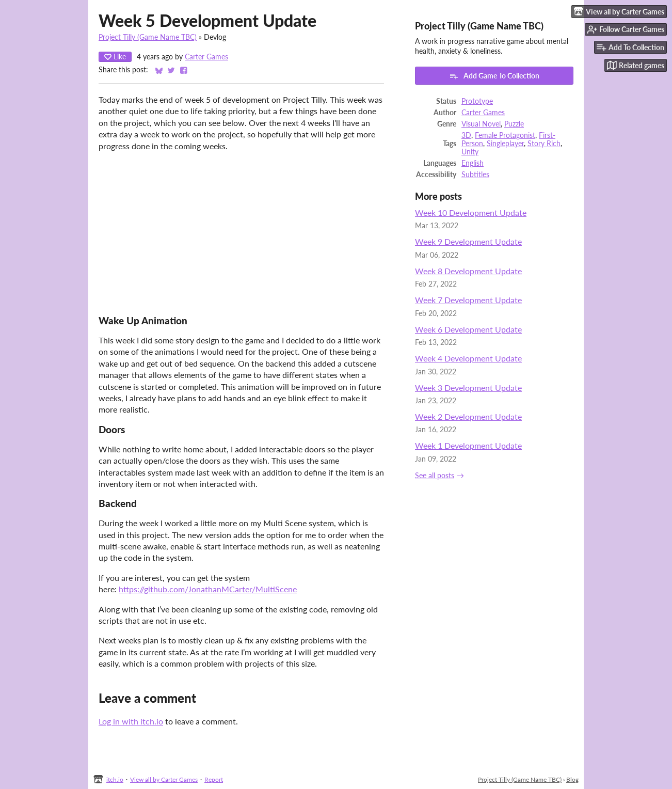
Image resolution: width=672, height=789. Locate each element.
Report (214, 779)
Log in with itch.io (131, 721)
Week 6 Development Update (468, 329)
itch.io (115, 779)
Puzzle (514, 124)
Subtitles (475, 175)
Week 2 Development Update (468, 416)
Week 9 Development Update (468, 241)
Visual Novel (481, 124)
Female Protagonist (505, 135)
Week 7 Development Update (468, 300)
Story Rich (544, 144)
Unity (470, 152)
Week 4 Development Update (468, 358)
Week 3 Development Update (468, 388)
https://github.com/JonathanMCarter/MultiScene (208, 589)
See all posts (435, 476)
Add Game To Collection (494, 76)
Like (115, 57)
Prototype (477, 101)
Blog (572, 779)
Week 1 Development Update (468, 445)
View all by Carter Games (164, 779)
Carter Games (206, 57)
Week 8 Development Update (468, 271)
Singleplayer (505, 144)
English (473, 163)
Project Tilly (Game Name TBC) (148, 37)
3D (466, 135)
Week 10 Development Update (471, 212)
